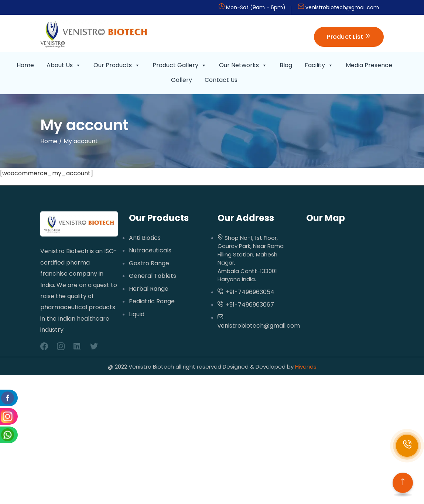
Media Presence (369, 65)
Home (25, 65)
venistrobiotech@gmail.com (342, 7)
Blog (286, 65)
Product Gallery (179, 65)
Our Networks (243, 65)
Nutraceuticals (150, 251)
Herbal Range (149, 289)
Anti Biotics (145, 238)
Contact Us (221, 80)
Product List (349, 37)
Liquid (137, 314)
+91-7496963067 (250, 305)
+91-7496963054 (250, 292)
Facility (319, 65)
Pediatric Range (152, 301)
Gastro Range (149, 263)
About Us (64, 65)
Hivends (305, 367)
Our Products (117, 65)
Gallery (182, 80)
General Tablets (153, 276)
